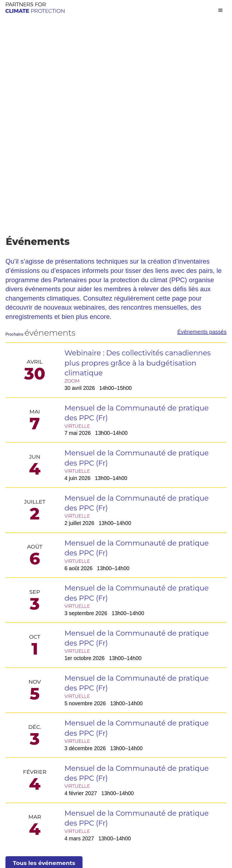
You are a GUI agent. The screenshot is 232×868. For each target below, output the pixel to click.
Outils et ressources (104, 727)
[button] (221, 10)
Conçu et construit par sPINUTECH (48, 858)
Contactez (166, 727)
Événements (21, 727)
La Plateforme (116, 749)
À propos (16, 716)
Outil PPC (116, 765)
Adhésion (165, 716)
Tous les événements (44, 649)
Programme (94, 716)
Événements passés (202, 107)
